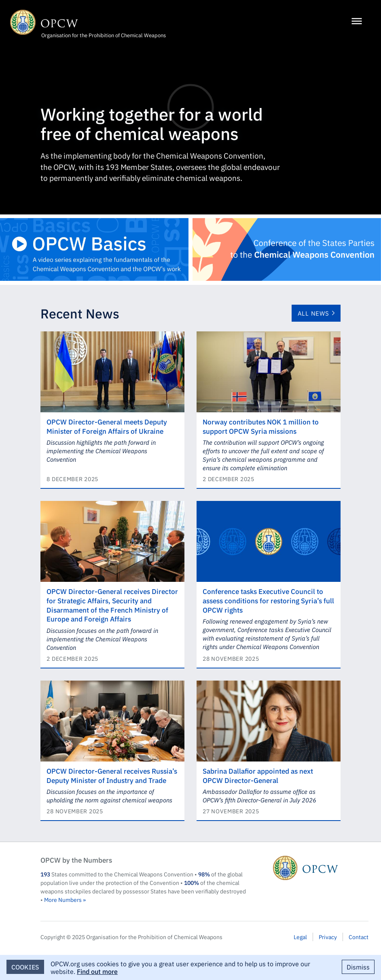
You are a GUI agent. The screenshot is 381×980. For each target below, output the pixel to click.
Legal (300, 937)
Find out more (97, 971)
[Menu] (357, 22)
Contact (359, 937)
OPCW (321, 868)
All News (313, 313)
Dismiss (358, 967)
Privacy (328, 937)
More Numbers (63, 899)
